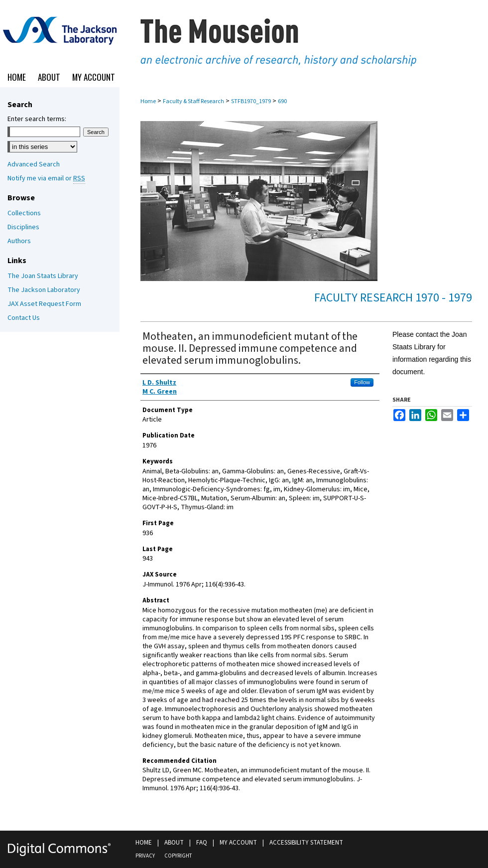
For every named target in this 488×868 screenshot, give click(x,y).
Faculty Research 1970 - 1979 (393, 298)
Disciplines (23, 227)
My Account (238, 843)
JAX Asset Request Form (44, 304)
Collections (24, 213)
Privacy (145, 856)
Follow (362, 382)
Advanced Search (34, 164)
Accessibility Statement (306, 843)
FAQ (202, 843)
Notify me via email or (46, 178)
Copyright (178, 856)
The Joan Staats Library (43, 276)
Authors (19, 241)
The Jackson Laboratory (44, 290)
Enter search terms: (37, 119)
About (174, 843)
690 (282, 101)
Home (148, 101)
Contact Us (24, 318)
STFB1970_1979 (251, 101)
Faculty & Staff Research (193, 101)
